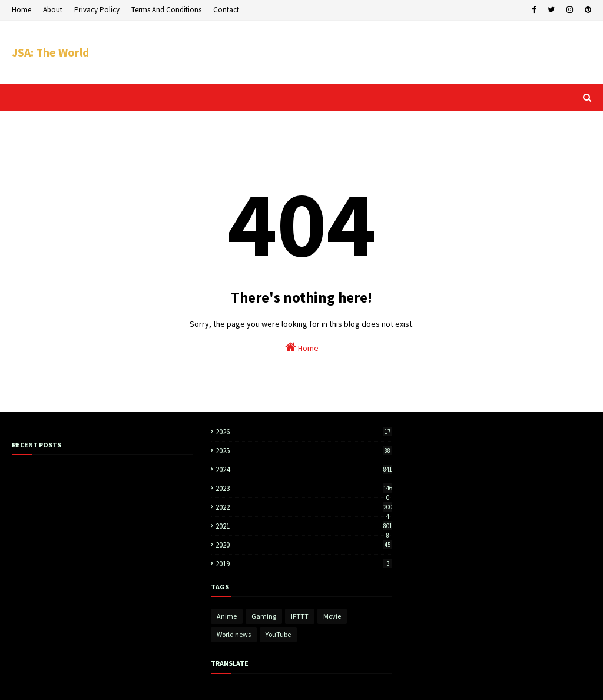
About (53, 10)
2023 (304, 488)
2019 (304, 564)
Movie (332, 616)
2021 (304, 526)
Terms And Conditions (166, 10)
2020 (304, 545)
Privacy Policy (97, 10)
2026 (304, 432)
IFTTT (300, 616)
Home (21, 10)
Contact (226, 10)
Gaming (264, 616)
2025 (304, 451)
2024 (304, 470)
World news (234, 634)
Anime (227, 616)
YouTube (278, 634)
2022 (304, 507)
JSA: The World (50, 52)
